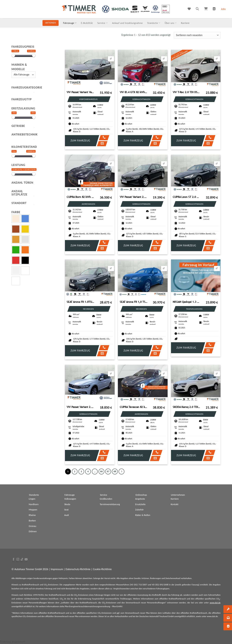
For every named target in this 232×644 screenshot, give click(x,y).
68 (115, 471)
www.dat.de (215, 603)
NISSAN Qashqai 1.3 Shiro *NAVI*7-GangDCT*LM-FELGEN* (187, 302)
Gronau (32, 526)
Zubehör (139, 510)
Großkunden (106, 499)
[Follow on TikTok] (22, 560)
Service (102, 23)
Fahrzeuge (70, 23)
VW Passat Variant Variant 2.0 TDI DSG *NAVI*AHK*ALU (81, 92)
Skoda (67, 504)
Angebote (140, 499)
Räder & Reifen (143, 515)
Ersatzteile (140, 504)
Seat (66, 510)
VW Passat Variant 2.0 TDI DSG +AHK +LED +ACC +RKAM (134, 197)
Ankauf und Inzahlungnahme (127, 23)
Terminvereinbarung (110, 504)
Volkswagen (70, 499)
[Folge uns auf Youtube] (26, 560)
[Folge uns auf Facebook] (14, 560)
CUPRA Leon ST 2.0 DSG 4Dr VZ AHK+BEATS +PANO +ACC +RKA (187, 197)
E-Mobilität (87, 23)
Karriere (185, 23)
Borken (32, 521)
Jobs (223, 9)
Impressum (57, 569)
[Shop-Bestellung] (197, 35)
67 (108, 471)
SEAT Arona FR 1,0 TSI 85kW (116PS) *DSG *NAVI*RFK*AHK (134, 302)
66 (101, 471)
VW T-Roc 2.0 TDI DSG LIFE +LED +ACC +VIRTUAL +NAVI (187, 92)
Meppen (33, 510)
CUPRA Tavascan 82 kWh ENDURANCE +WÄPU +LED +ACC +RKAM (134, 407)
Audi (67, 515)
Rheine (32, 515)
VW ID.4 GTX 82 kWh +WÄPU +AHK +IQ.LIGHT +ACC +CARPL (134, 92)
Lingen (32, 499)
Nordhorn (34, 504)
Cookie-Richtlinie (102, 569)
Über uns (171, 23)
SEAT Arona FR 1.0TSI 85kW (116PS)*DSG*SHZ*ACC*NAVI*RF (81, 302)
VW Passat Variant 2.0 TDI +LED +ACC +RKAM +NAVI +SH (81, 407)
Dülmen (33, 531)
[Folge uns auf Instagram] (18, 560)
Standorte (154, 23)
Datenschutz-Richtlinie (78, 569)
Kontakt (175, 504)
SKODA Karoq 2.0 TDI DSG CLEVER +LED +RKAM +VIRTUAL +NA (187, 407)
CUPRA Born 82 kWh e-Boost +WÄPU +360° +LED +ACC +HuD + (81, 197)
